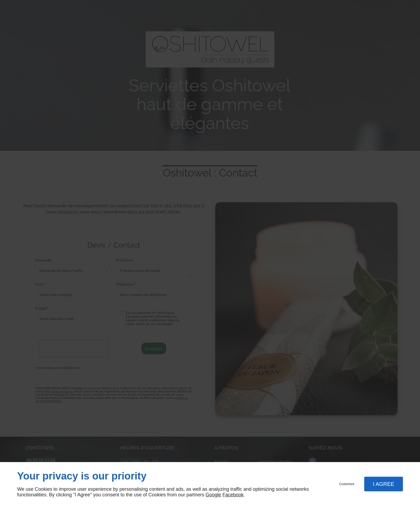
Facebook (233, 495)
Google (213, 495)
